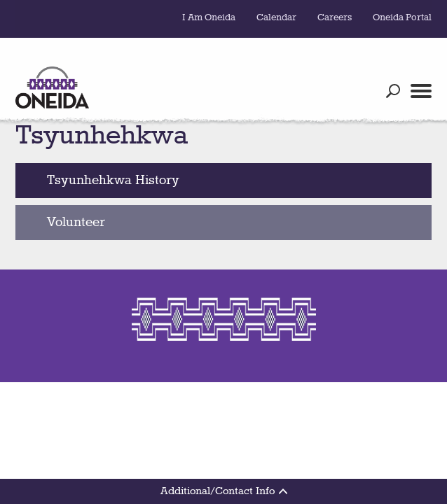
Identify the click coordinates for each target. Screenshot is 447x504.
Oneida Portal (402, 17)
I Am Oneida (209, 17)
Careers (335, 17)
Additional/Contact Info (224, 491)
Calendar (276, 17)
